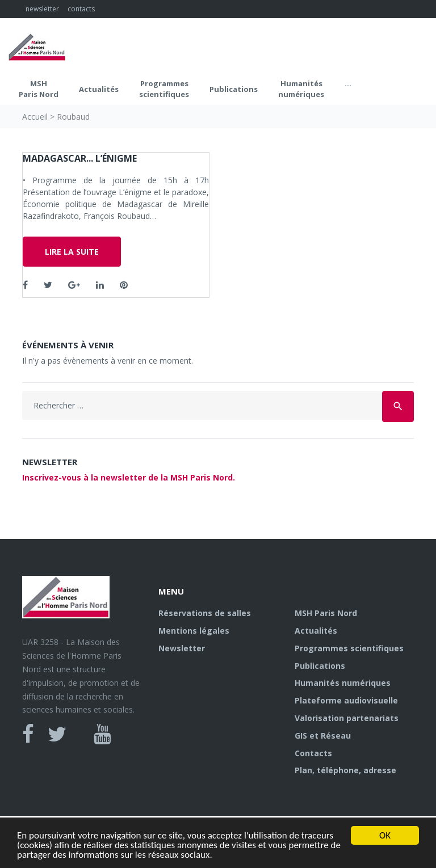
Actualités (99, 89)
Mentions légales (194, 631)
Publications (234, 89)
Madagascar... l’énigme (80, 158)
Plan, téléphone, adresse (345, 770)
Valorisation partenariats (347, 718)
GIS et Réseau (323, 736)
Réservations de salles (205, 613)
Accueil (35, 117)
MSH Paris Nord (39, 89)
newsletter (42, 9)
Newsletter (182, 648)
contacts (81, 9)
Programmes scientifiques (164, 89)
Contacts (313, 753)
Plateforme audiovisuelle (346, 700)
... (348, 83)
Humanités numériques (301, 89)
